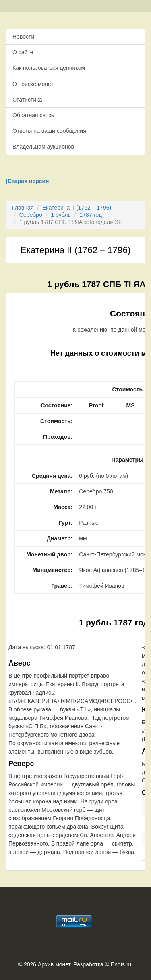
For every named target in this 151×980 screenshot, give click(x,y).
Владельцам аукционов (43, 147)
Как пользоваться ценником (49, 68)
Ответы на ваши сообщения (49, 131)
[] (28, 181)
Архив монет (54, 964)
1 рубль (61, 215)
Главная (23, 208)
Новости (23, 37)
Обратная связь (33, 115)
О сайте (23, 52)
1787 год (90, 215)
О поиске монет (33, 84)
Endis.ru (121, 964)
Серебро (31, 215)
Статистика (27, 100)
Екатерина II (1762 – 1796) (77, 208)
